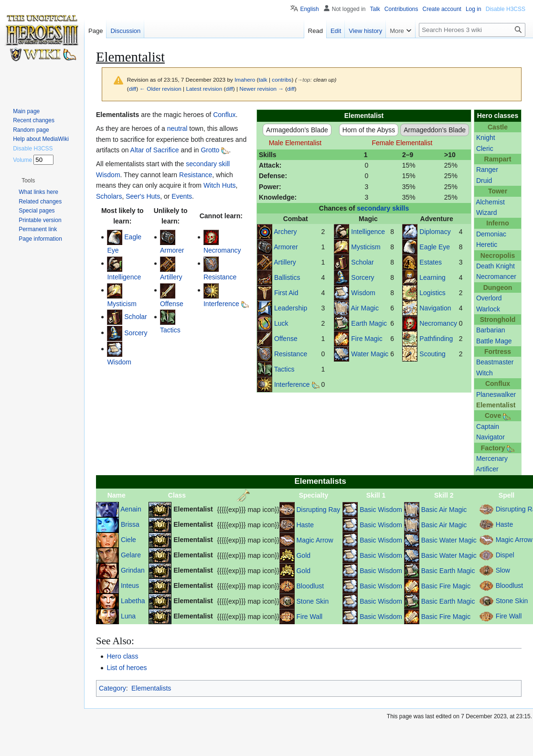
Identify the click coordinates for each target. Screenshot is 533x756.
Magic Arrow (314, 540)
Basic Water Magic (449, 540)
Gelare (131, 554)
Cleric (485, 149)
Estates (431, 262)
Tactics (284, 369)
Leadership (291, 308)
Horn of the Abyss (369, 130)
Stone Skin (312, 601)
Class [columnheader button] (177, 495)
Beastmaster (495, 362)
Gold (303, 555)
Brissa (130, 524)
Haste (305, 525)
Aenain (131, 509)
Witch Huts (220, 185)
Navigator (490, 437)
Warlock (488, 309)
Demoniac (491, 234)
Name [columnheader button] (117, 495)
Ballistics (287, 277)
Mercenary (492, 458)
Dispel (505, 554)
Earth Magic (369, 323)
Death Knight (496, 266)
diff (133, 89)
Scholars (109, 196)
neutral (177, 128)
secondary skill (208, 164)
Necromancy (438, 323)
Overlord (489, 298)
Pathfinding (436, 339)
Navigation (435, 308)
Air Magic (365, 308)
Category (112, 688)
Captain (488, 426)
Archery (285, 232)
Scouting (432, 354)
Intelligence (368, 232)
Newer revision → (261, 89)
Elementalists (151, 688)
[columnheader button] (248, 495)
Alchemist (490, 202)
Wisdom (363, 293)
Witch (485, 373)
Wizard (487, 213)
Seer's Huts (143, 196)
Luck (281, 323)
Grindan (133, 570)
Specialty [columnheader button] (314, 495)
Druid (484, 181)
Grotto (210, 150)
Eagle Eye (435, 247)
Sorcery (362, 277)
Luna (128, 616)
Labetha (133, 600)
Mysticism (366, 247)
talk (263, 80)
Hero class (122, 656)
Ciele (128, 539)
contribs (282, 80)
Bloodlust (310, 586)
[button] (28, 181)
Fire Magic (367, 339)
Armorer (286, 247)
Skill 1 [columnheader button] (376, 495)
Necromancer (496, 277)
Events (182, 196)
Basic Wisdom (381, 510)
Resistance (291, 354)
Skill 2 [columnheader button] (444, 495)
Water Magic (370, 354)
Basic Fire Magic (446, 586)
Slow (503, 570)
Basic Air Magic (444, 510)
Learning (432, 277)
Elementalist (496, 405)
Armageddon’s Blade (297, 130)
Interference (292, 384)
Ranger (487, 170)
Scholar (362, 262)
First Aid (286, 293)
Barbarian (491, 330)
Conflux (224, 115)
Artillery (285, 262)
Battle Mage (494, 341)
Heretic (487, 245)
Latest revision (204, 89)
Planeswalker (496, 394)
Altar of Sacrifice (155, 150)
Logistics (432, 293)
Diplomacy (435, 232)
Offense (286, 339)
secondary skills (383, 208)
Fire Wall (309, 617)
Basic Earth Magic (448, 571)
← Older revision (160, 89)
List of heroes (127, 668)
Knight (486, 138)
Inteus (130, 585)
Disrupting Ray (318, 510)
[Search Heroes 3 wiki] (472, 30)
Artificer (487, 469)
